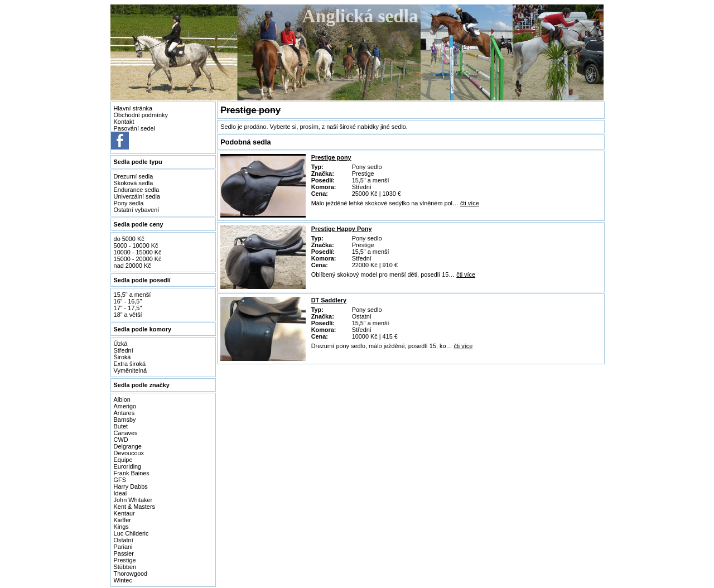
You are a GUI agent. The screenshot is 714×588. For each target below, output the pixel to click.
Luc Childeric (131, 533)
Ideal (120, 493)
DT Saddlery (329, 300)
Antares (124, 413)
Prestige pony (331, 157)
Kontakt (124, 122)
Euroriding (128, 466)
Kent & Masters (134, 507)
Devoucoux (129, 453)
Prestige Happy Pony (342, 229)
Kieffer (122, 520)
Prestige (125, 560)
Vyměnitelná (130, 370)
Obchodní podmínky (141, 115)
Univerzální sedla (137, 196)
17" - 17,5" (128, 308)
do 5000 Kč (129, 239)
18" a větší (128, 315)
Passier (124, 553)
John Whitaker (133, 500)
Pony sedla (129, 203)
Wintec (123, 580)
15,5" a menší (132, 295)
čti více (470, 203)
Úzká (121, 344)
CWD (121, 440)
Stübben (125, 567)
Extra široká (130, 364)
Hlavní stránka (133, 108)
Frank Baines (132, 473)
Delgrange (128, 446)
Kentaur (124, 513)
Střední (124, 350)
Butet (121, 426)
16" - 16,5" (128, 301)
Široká (122, 357)
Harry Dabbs (131, 486)
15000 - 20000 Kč (138, 259)
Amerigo (125, 406)
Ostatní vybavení (137, 210)
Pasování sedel (134, 128)
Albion (122, 399)
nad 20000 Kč (132, 266)
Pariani (123, 547)
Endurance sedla (137, 190)
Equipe (123, 460)
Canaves (126, 433)
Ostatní (124, 540)
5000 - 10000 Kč (136, 245)
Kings (121, 527)
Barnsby (125, 420)
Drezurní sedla (134, 176)
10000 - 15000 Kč (138, 252)
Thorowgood (131, 573)
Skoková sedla (134, 183)
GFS (120, 480)
